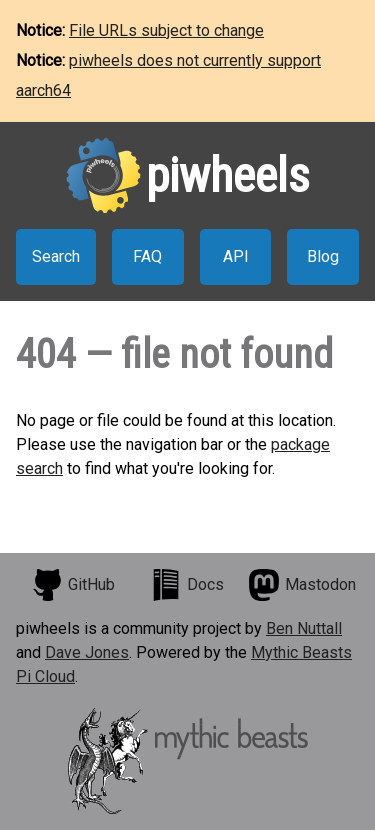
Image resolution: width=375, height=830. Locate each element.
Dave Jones (87, 652)
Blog (323, 256)
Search (56, 256)
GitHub (73, 585)
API (236, 256)
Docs (187, 585)
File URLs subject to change (166, 30)
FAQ (147, 256)
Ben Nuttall (304, 628)
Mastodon (302, 585)
